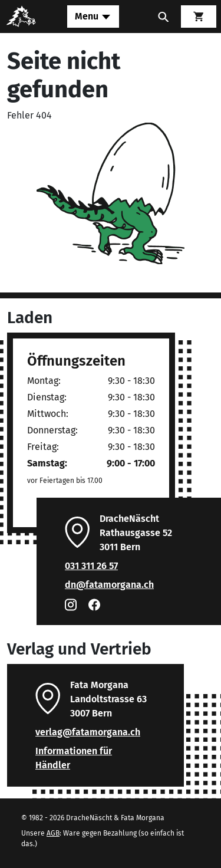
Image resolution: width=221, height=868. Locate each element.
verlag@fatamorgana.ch (88, 732)
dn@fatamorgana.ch (109, 585)
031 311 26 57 (91, 566)
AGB (53, 833)
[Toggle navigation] (93, 17)
